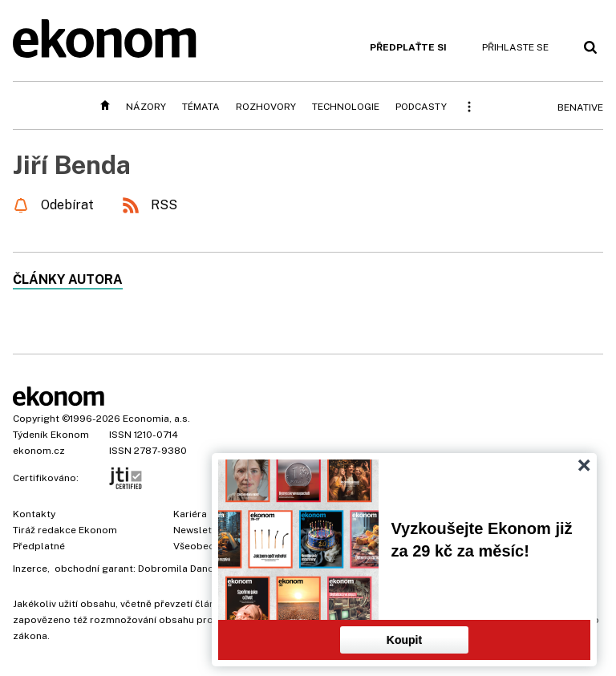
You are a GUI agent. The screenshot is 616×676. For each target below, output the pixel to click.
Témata (201, 107)
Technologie (346, 107)
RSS (164, 205)
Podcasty (421, 107)
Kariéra (190, 514)
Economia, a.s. (156, 419)
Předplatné (39, 546)
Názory (146, 107)
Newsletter (199, 530)
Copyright (36, 419)
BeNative (580, 107)
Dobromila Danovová (187, 569)
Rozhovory (266, 107)
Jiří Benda (72, 165)
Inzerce (30, 569)
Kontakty (34, 514)
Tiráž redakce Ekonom (65, 530)
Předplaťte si (408, 47)
